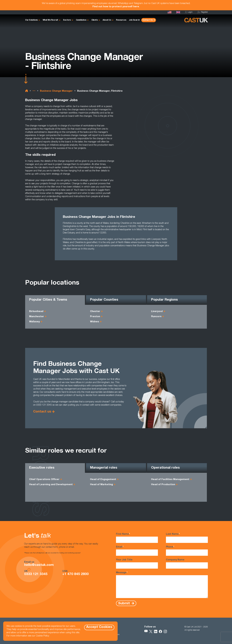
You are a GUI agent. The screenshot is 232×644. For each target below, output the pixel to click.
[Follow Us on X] (151, 631)
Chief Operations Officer (44, 479)
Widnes (95, 322)
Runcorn (156, 317)
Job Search (134, 20)
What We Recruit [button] (50, 20)
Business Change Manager (56, 91)
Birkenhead (36, 311)
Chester (95, 311)
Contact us (42, 412)
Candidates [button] (81, 20)
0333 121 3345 (36, 574)
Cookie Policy (42, 636)
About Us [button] (107, 20)
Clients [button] (95, 20)
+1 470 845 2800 (75, 574)
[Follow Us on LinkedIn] (156, 631)
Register (203, 12)
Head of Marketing (101, 485)
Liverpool (157, 311)
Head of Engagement (103, 479)
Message (162, 585)
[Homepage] (178, 12)
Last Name (187, 538)
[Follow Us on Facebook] (160, 631)
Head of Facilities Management (170, 479)
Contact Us (147, 20)
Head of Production (163, 485)
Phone (187, 551)
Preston (95, 317)
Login (189, 12)
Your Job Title (137, 564)
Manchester (37, 317)
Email (137, 551)
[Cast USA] (169, 12)
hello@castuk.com (39, 565)
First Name (137, 538)
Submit (124, 603)
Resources (121, 20)
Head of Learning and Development (51, 485)
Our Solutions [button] (31, 20)
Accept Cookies (99, 627)
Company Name (187, 564)
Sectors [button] (67, 20)
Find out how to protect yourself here (116, 7)
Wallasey (34, 322)
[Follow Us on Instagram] (165, 631)
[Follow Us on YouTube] (146, 631)
